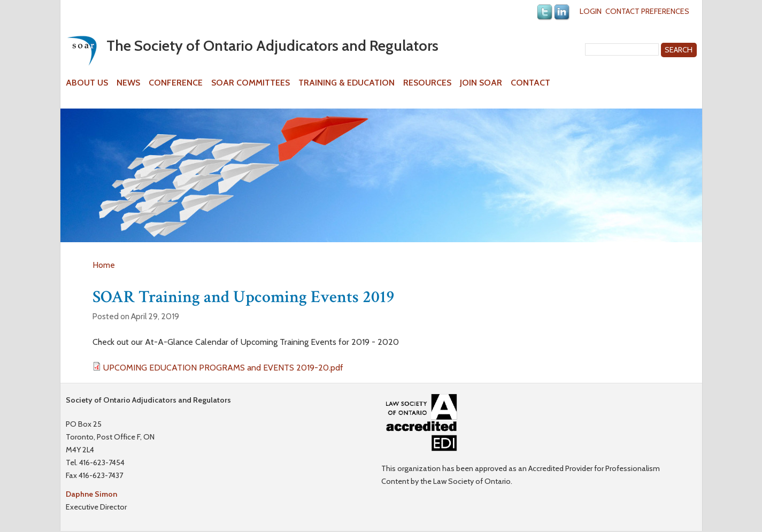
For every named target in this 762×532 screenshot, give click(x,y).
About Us (87, 83)
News (128, 83)
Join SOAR (481, 83)
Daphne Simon (91, 494)
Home (104, 265)
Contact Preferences (647, 11)
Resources (427, 83)
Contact (530, 83)
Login (591, 11)
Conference (176, 83)
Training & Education (347, 83)
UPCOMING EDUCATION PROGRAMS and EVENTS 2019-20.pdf (223, 368)
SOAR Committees (251, 83)
